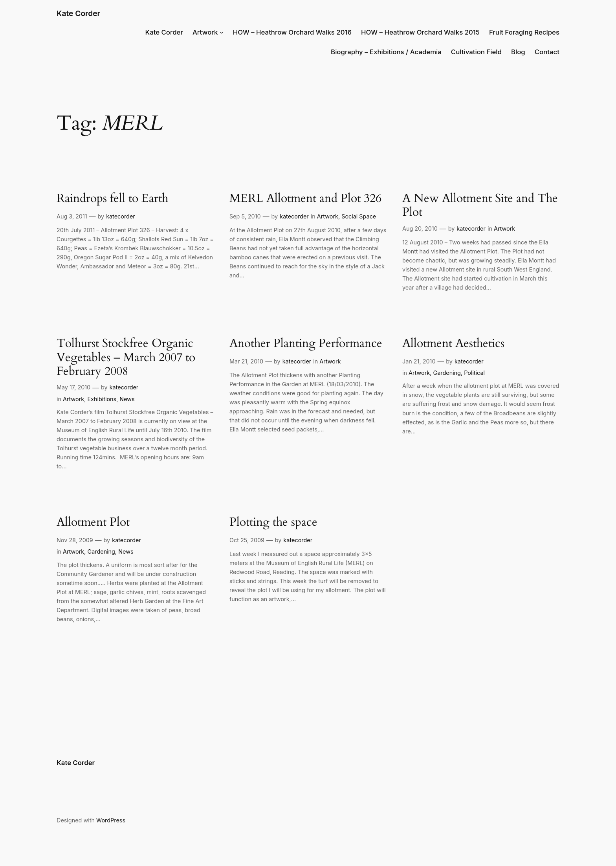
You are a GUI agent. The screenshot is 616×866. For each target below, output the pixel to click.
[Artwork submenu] (222, 32)
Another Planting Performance (306, 344)
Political (474, 373)
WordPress (111, 820)
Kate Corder (78, 13)
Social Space (359, 216)
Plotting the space (273, 523)
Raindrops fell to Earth (112, 199)
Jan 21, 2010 (419, 361)
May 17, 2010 (73, 387)
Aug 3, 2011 (72, 216)
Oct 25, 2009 (247, 540)
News (127, 399)
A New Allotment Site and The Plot (480, 206)
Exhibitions (102, 399)
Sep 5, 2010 (245, 216)
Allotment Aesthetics (453, 344)
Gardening (447, 373)
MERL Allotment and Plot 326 (305, 199)
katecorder (121, 216)
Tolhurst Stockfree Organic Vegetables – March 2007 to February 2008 (126, 358)
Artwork (205, 32)
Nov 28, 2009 (75, 540)
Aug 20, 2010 (420, 228)
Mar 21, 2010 (246, 361)
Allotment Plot (93, 523)
